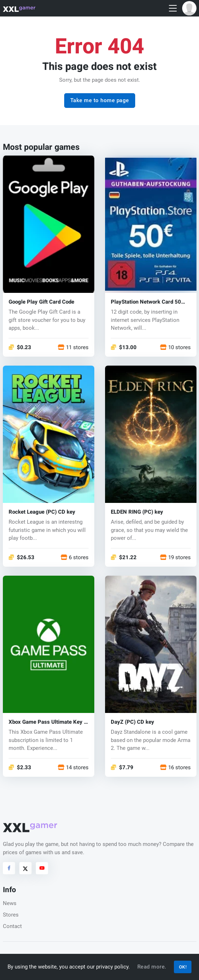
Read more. (152, 967)
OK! (183, 967)
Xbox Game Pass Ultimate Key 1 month (48, 722)
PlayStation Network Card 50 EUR (146, 302)
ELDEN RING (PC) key (137, 512)
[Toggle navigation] (173, 8)
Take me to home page (100, 100)
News (10, 903)
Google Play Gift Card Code (41, 302)
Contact (12, 926)
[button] (189, 8)
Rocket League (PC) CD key (42, 512)
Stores (11, 915)
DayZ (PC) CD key (132, 722)
